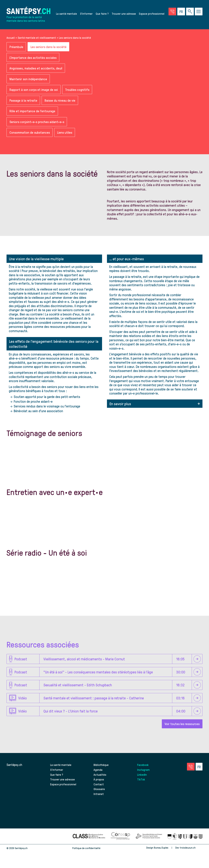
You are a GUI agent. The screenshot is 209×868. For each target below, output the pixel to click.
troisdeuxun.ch (191, 852)
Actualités (100, 779)
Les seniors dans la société (50, 48)
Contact (99, 788)
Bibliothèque (101, 769)
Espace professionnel (152, 14)
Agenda (98, 774)
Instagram (144, 774)
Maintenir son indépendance (28, 81)
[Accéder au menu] (199, 12)
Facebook (143, 769)
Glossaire (99, 793)
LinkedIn (142, 779)
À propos (99, 784)
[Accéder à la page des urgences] (172, 12)
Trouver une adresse (124, 14)
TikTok (141, 784)
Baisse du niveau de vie (61, 103)
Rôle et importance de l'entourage (33, 114)
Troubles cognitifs (79, 92)
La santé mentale (66, 14)
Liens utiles (67, 136)
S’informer (86, 14)
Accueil (11, 39)
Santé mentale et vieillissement (37, 39)
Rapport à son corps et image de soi (34, 92)
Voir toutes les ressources (181, 728)
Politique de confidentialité (86, 852)
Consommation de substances (31, 136)
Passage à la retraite (24, 103)
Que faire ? (102, 14)
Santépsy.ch (14, 769)
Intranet (99, 798)
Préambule (16, 48)
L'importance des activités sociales (34, 59)
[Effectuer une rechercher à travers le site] (190, 12)
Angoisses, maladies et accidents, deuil (36, 70)
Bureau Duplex (161, 852)
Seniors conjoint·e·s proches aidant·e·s (38, 125)
